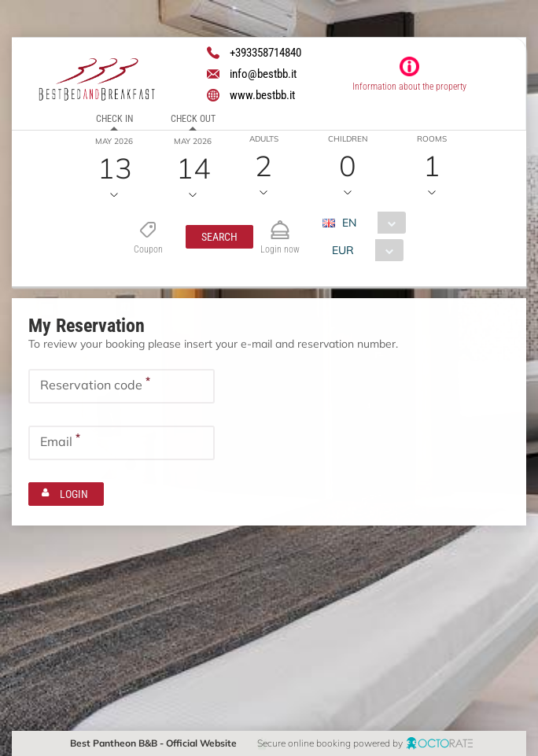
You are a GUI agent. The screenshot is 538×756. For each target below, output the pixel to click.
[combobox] (369, 223)
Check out (193, 119)
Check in (114, 119)
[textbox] (122, 386)
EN (348, 223)
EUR (342, 250)
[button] (219, 237)
